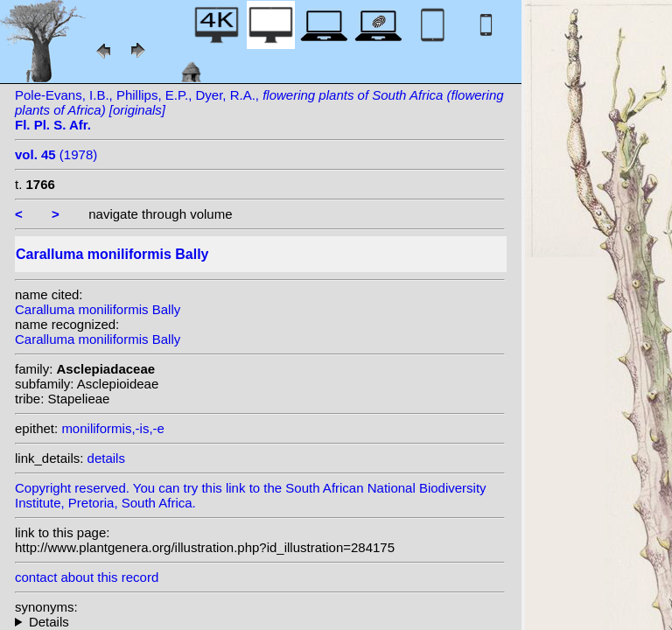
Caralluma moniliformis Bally (98, 309)
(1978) (56, 154)
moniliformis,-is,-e (113, 428)
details (106, 458)
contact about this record (87, 577)
